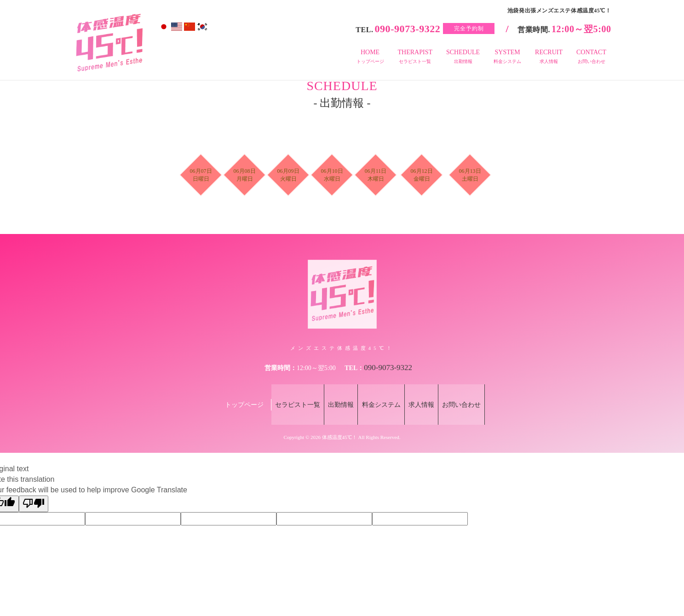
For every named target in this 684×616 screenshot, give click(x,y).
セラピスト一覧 (283, 390)
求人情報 (429, 390)
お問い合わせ (476, 390)
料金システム (381, 390)
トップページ (226, 390)
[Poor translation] (34, 475)
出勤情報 (334, 390)
